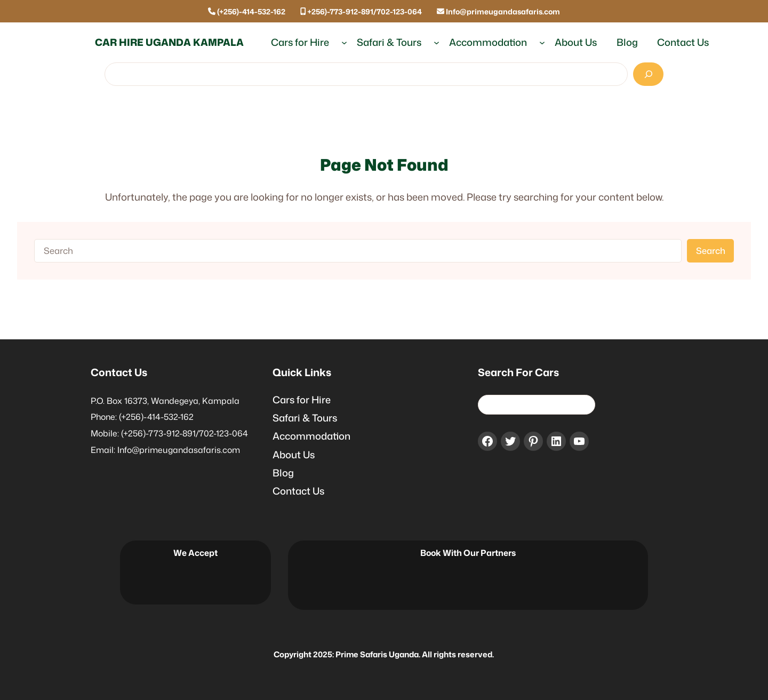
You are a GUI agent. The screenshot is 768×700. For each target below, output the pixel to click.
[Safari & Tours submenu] (437, 42)
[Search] (648, 74)
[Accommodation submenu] (542, 42)
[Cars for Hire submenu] (344, 42)
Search (711, 250)
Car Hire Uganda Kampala (169, 42)
